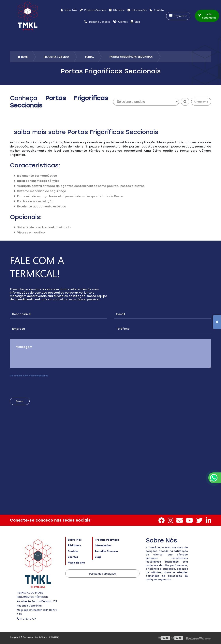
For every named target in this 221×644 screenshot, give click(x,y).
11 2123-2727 (27, 619)
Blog (98, 557)
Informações (103, 545)
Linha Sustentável (207, 16)
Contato (73, 551)
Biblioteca (74, 545)
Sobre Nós (75, 540)
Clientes (73, 557)
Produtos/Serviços (107, 540)
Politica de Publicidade (102, 574)
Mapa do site (76, 562)
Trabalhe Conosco (106, 551)
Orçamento (178, 16)
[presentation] (34, 386)
